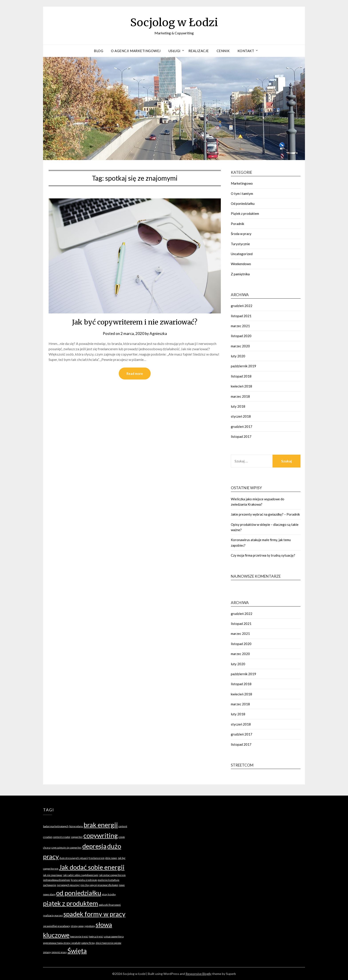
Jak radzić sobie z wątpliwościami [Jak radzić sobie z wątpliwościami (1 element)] (81, 875)
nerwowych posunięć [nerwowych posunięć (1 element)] (68, 885)
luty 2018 (238, 406)
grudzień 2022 (242, 306)
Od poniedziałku (243, 203)
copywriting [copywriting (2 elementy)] (101, 835)
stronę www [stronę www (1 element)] (77, 926)
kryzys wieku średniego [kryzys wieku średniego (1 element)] (84, 880)
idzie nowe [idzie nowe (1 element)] (111, 858)
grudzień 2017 (242, 426)
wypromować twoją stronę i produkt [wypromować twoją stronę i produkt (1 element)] (62, 943)
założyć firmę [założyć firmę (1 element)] (88, 943)
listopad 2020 (241, 336)
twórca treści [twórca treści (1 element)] (96, 936)
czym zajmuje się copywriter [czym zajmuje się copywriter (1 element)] (66, 848)
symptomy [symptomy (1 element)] (90, 926)
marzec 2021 (240, 326)
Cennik (223, 51)
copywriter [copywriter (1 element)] (77, 837)
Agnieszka (158, 334)
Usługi (175, 51)
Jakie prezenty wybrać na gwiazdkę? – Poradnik (265, 514)
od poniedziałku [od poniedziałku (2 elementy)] (79, 893)
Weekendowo (241, 264)
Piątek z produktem (245, 213)
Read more (135, 374)
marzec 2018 (240, 396)
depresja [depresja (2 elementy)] (94, 846)
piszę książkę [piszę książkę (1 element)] (109, 894)
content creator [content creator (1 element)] (62, 837)
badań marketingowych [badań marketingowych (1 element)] (56, 826)
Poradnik (237, 224)
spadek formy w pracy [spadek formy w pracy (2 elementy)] (94, 914)
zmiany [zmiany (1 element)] (47, 952)
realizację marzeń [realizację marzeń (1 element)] (53, 915)
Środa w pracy (241, 234)
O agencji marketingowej (136, 51)
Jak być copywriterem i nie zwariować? (135, 322)
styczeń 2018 (241, 416)
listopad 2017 (241, 436)
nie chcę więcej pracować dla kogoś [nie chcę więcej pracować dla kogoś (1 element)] (99, 885)
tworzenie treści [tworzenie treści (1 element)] (79, 936)
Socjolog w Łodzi (174, 22)
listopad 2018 (241, 376)
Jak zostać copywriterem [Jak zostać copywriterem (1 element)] (112, 875)
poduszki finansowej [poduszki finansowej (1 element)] (110, 905)
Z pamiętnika (240, 274)
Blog (99, 51)
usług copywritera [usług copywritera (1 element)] (114, 936)
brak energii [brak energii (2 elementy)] (101, 825)
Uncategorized (242, 254)
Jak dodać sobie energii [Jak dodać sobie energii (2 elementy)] (92, 867)
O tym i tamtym (242, 194)
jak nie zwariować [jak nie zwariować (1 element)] (53, 875)
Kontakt (246, 51)
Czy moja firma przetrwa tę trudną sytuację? (263, 555)
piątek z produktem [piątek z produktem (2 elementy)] (71, 903)
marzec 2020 (240, 346)
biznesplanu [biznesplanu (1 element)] (76, 826)
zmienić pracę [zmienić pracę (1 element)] (59, 952)
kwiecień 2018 (241, 386)
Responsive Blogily (199, 974)
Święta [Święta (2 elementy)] (77, 951)
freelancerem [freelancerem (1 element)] (97, 858)
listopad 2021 (241, 316)
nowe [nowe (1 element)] (122, 885)
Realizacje (199, 51)
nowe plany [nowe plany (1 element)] (49, 894)
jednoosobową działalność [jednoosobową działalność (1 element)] (57, 880)
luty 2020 (238, 356)
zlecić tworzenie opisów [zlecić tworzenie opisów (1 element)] (108, 943)
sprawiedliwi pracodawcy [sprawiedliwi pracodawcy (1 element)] (57, 926)
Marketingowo (242, 183)
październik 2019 (243, 366)
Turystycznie (240, 244)
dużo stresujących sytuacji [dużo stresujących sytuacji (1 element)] (74, 858)
